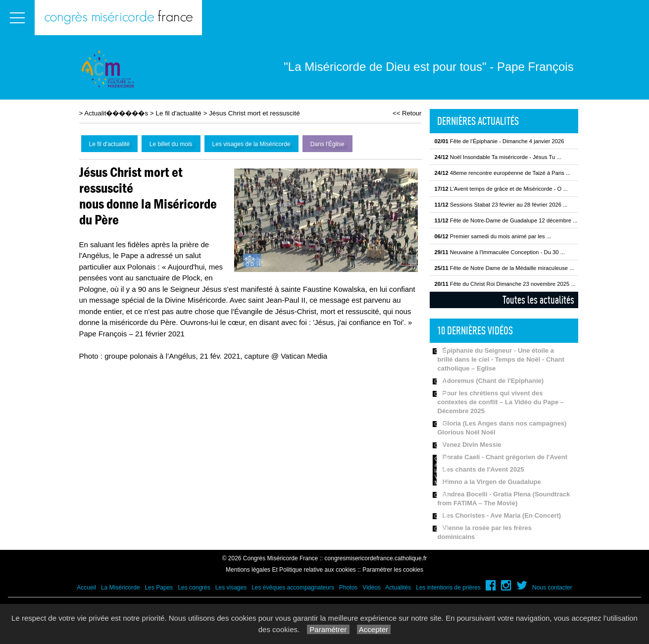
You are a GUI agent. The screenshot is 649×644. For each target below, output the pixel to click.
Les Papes (159, 588)
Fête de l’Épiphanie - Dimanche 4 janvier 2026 (499, 141)
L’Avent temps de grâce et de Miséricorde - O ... (501, 189)
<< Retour (407, 113)
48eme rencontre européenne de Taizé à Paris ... (503, 173)
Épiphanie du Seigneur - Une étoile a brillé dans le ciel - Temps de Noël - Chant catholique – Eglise (501, 359)
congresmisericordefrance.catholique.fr (376, 558)
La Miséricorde (121, 588)
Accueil (86, 588)
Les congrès (194, 588)
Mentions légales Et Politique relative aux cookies (291, 570)
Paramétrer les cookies (393, 570)
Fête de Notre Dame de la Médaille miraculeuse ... (504, 268)
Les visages (231, 588)
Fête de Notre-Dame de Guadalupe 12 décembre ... (506, 220)
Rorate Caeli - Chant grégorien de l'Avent (505, 457)
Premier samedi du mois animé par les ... (493, 236)
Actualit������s (116, 113)
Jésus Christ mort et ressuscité (254, 113)
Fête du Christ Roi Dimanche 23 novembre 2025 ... (505, 284)
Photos (348, 588)
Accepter (374, 629)
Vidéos (371, 588)
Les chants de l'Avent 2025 (483, 469)
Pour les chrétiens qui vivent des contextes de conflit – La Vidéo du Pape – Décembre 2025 (501, 402)
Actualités (398, 588)
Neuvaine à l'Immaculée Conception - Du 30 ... (500, 252)
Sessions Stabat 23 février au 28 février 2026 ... (501, 205)
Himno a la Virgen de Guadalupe (492, 482)
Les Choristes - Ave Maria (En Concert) (502, 515)
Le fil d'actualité (178, 113)
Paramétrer (328, 629)
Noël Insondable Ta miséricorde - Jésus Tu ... (498, 157)
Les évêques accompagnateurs (293, 588)
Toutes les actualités (538, 300)
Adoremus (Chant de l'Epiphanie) (493, 381)
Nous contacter (552, 588)
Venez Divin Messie (472, 445)
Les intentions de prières (448, 588)
